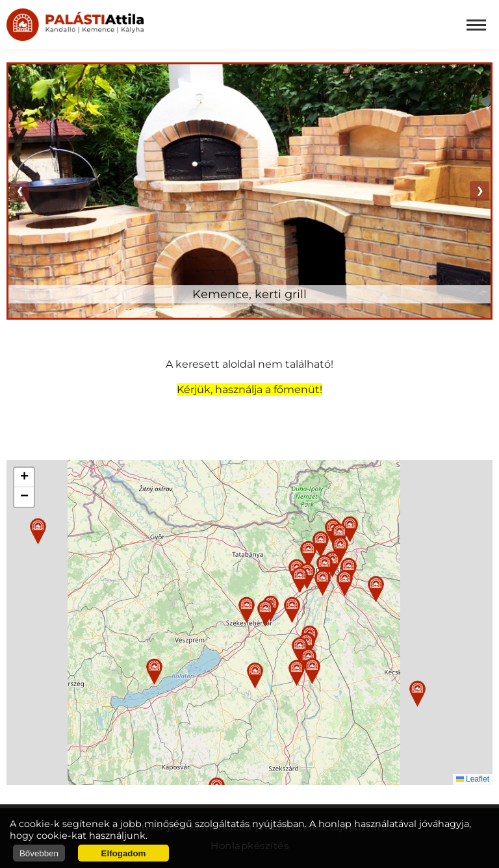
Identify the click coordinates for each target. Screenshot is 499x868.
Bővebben (39, 853)
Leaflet (473, 779)
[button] (247, 610)
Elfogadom (124, 853)
